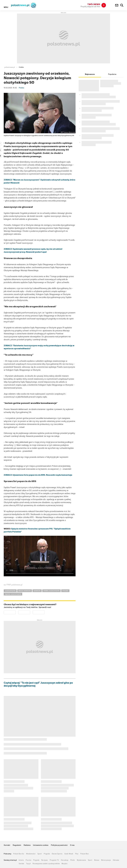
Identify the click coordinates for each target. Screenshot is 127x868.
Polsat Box (85, 854)
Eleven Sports (57, 854)
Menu (6, 7)
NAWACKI (37, 591)
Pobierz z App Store (30, 612)
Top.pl (28, 864)
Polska (21, 67)
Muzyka (64, 864)
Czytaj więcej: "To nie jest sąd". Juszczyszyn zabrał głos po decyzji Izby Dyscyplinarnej (38, 684)
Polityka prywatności (59, 845)
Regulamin (17, 845)
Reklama (27, 845)
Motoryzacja (106, 860)
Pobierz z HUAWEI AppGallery (45, 612)
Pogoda (47, 854)
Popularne (112, 74)
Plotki (73, 860)
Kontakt (7, 845)
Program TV (54, 860)
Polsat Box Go (19, 854)
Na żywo (45, 860)
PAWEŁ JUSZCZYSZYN (51, 591)
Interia (21, 860)
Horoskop (65, 860)
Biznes (97, 860)
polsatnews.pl (10, 67)
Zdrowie (116, 860)
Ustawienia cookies (41, 845)
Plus (77, 854)
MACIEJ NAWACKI (25, 591)
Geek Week (69, 854)
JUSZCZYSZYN (10, 591)
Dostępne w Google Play (16, 612)
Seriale (21, 864)
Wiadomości (31, 854)
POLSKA (65, 591)
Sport (40, 854)
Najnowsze (90, 74)
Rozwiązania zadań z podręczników (46, 864)
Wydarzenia (81, 860)
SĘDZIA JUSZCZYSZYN (13, 594)
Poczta (28, 860)
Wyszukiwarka (122, 5)
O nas (72, 845)
